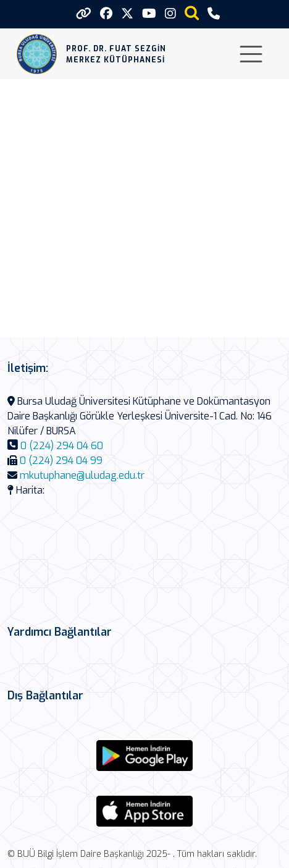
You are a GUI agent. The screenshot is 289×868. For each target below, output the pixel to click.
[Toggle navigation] (251, 54)
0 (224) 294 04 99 (61, 461)
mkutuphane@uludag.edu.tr (82, 475)
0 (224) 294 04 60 (62, 446)
